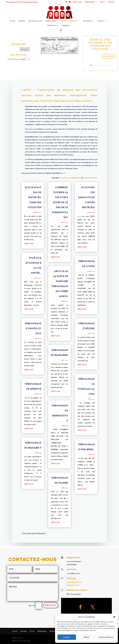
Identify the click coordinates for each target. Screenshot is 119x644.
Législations (52, 25)
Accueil (13, 21)
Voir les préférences (106, 637)
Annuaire (53, 631)
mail (64, 173)
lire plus (29, 244)
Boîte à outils (51, 21)
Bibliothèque (92, 2)
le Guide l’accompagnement (70, 178)
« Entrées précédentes (33, 533)
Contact (112, 2)
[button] (114, 617)
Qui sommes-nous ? (36, 21)
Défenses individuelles (70, 21)
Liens (103, 2)
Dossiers (101, 21)
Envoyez (51, 605)
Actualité (22, 21)
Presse (32, 631)
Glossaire (23, 631)
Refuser (86, 637)
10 (109, 64)
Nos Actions (88, 21)
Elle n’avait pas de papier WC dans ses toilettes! (33, 197)
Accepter (67, 637)
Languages (65, 25)
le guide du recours (90, 178)
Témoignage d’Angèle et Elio (33, 328)
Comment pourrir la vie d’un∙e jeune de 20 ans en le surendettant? (60, 202)
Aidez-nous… (79, 2)
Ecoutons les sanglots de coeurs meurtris (86, 197)
